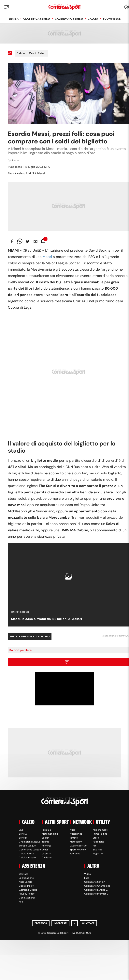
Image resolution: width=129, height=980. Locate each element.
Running (46, 846)
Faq (21, 902)
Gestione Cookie (28, 890)
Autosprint (76, 834)
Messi (40, 173)
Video (87, 874)
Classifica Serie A (37, 19)
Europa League (27, 846)
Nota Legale (26, 882)
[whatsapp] (20, 241)
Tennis (45, 842)
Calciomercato (27, 858)
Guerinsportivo (78, 846)
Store (96, 838)
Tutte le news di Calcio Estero (30, 637)
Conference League (30, 850)
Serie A (14, 19)
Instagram (60, 923)
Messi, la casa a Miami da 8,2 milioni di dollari (47, 619)
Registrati (98, 854)
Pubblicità (98, 842)
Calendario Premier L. (96, 894)
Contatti (24, 874)
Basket (46, 838)
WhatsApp (88, 923)
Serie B (23, 838)
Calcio (93, 19)
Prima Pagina (100, 834)
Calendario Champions (97, 886)
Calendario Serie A (69, 19)
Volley (45, 850)
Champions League (30, 842)
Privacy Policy (27, 894)
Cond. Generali (27, 898)
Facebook (41, 923)
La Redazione (26, 878)
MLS (30, 173)
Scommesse (112, 19)
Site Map (98, 850)
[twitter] (28, 241)
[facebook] (12, 241)
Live (21, 830)
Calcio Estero (38, 53)
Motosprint (76, 842)
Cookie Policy (26, 886)
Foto (87, 878)
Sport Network (78, 850)
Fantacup (75, 854)
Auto (72, 830)
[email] (36, 241)
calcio (20, 173)
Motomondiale (50, 834)
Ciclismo (47, 858)
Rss (95, 846)
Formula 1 (47, 830)
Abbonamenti (100, 830)
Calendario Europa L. (96, 890)
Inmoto (74, 838)
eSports (46, 854)
